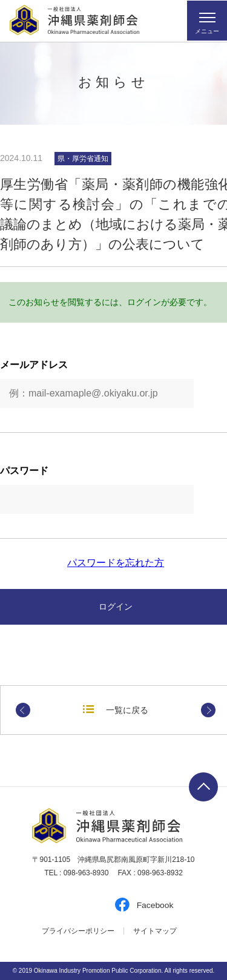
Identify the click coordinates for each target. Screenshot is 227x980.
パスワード (24, 471)
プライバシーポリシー (78, 931)
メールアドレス (34, 365)
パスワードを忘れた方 (116, 563)
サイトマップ (155, 931)
